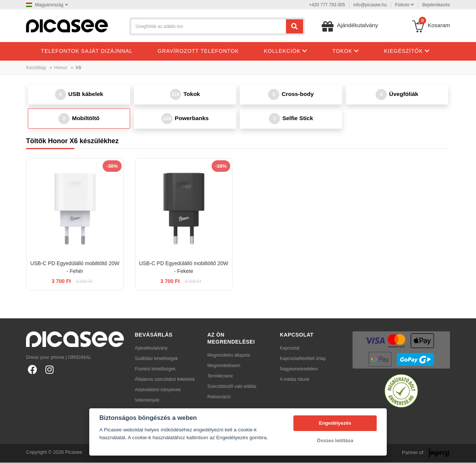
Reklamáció (219, 397)
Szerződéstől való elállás (232, 387)
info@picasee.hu (370, 5)
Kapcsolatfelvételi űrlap (303, 359)
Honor (61, 67)
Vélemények (147, 401)
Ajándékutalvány (151, 348)
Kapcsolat (290, 348)
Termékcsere (220, 376)
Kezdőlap (36, 67)
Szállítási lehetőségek (157, 359)
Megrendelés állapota (229, 356)
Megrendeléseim (224, 366)
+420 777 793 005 (327, 5)
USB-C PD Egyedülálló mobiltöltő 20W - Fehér (75, 268)
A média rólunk (295, 380)
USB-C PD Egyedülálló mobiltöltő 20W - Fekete (184, 268)
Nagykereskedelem (299, 369)
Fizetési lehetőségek (155, 369)
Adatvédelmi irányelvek (158, 390)
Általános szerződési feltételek (165, 380)
